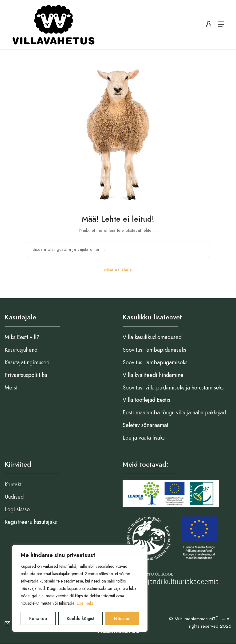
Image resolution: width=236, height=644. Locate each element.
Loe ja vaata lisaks (144, 438)
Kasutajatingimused (27, 362)
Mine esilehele (118, 270)
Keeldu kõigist (80, 618)
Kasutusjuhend (21, 350)
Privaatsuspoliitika (26, 375)
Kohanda (38, 618)
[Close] (143, 548)
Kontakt (13, 484)
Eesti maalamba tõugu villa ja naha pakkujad (174, 413)
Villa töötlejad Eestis (146, 400)
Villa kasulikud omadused (152, 337)
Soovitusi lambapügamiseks (155, 362)
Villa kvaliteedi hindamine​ (153, 375)
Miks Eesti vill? (22, 337)
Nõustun (122, 618)
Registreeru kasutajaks (31, 522)
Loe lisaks (85, 603)
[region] (80, 588)
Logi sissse (17, 509)
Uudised (14, 497)
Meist (11, 388)
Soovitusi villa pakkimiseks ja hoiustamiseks (173, 388)
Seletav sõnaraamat (146, 425)
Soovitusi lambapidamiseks (154, 350)
